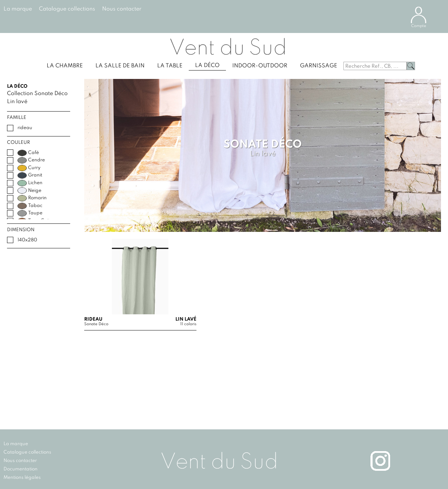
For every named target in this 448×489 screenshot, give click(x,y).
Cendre (31, 160)
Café (28, 153)
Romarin (32, 198)
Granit (30, 175)
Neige (29, 190)
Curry (29, 168)
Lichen (30, 183)
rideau (25, 128)
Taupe (30, 213)
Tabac (30, 206)
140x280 (27, 240)
